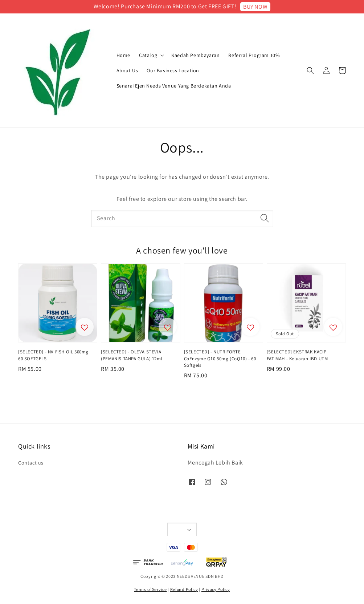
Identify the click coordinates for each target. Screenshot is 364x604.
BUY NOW (255, 7)
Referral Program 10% (254, 55)
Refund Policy (184, 589)
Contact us (31, 463)
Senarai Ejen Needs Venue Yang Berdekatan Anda (174, 86)
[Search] (265, 218)
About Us (127, 70)
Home (123, 55)
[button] (310, 70)
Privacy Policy (216, 589)
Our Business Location (173, 70)
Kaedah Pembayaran (195, 55)
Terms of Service (150, 589)
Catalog (148, 55)
